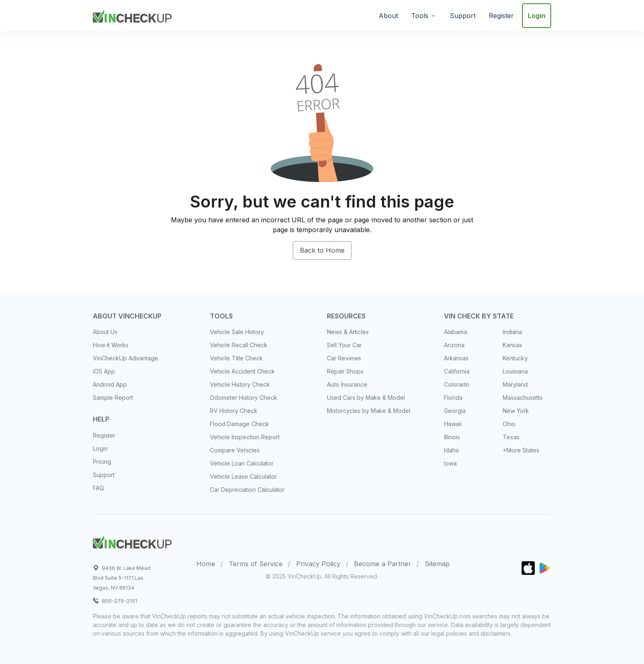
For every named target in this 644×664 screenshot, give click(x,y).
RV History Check (234, 411)
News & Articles (348, 332)
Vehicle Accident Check (242, 371)
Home (206, 564)
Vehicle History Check (240, 384)
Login (537, 16)
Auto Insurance (347, 384)
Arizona (454, 345)
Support (463, 16)
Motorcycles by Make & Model (369, 411)
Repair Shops (345, 371)
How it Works (111, 345)
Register (501, 16)
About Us (105, 332)
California (457, 371)
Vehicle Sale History (237, 332)
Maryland (515, 384)
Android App (110, 384)
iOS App (104, 371)
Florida (453, 398)
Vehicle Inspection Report (245, 437)
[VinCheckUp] (132, 15)
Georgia (455, 411)
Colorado (457, 384)
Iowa (450, 463)
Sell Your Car (344, 345)
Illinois (452, 437)
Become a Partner (383, 564)
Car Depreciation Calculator (247, 490)
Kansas (512, 345)
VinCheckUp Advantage (125, 358)
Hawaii (453, 424)
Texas (511, 437)
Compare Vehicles (235, 450)
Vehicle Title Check (236, 358)
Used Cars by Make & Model (366, 398)
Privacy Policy (318, 564)
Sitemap (437, 564)
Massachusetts (523, 398)
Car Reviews (344, 358)
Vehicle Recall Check (239, 345)
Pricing (102, 462)
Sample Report (113, 398)
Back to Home (322, 250)
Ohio (509, 424)
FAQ (98, 488)
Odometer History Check (244, 398)
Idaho (452, 450)
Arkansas (456, 358)
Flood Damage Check (239, 424)
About (388, 16)
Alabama (455, 332)
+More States (521, 450)
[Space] (132, 541)
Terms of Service (256, 564)
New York (516, 411)
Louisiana (515, 371)
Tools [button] (420, 16)
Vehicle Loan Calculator (242, 463)
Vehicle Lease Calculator (243, 476)
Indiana (512, 332)
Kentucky (515, 358)
